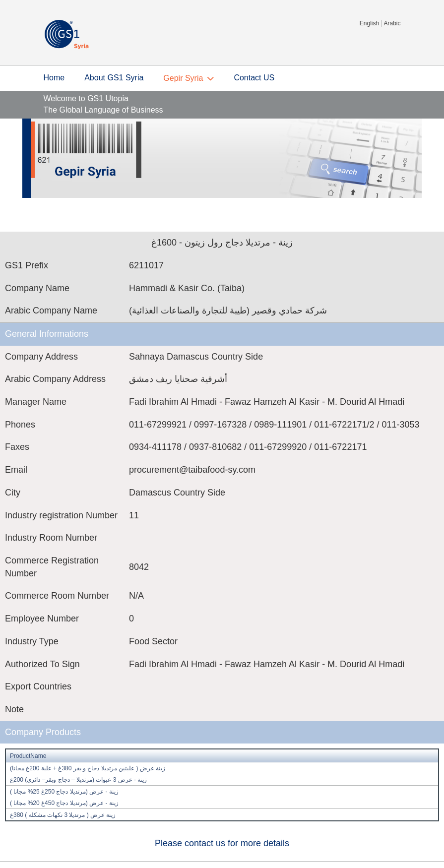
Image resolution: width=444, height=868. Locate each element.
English (369, 23)
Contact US (254, 78)
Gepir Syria (183, 78)
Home (54, 78)
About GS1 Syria (114, 78)
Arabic (392, 23)
